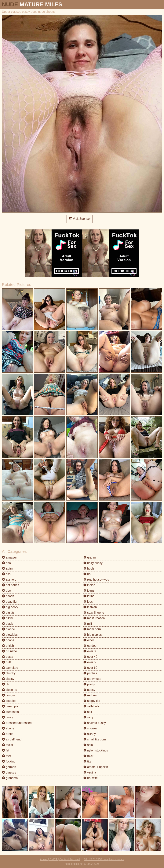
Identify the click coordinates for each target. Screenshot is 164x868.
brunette (9, 651)
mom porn (92, 629)
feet (6, 756)
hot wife (91, 778)
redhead (91, 695)
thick (88, 756)
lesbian (90, 607)
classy (8, 679)
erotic (8, 734)
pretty (89, 684)
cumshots (10, 712)
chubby (9, 673)
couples (9, 701)
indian (89, 585)
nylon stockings (96, 750)
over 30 (90, 651)
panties (90, 673)
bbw (7, 591)
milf (88, 624)
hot (87, 574)
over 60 (90, 668)
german (9, 767)
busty (7, 657)
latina (89, 596)
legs (88, 602)
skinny (90, 734)
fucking (9, 761)
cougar (8, 695)
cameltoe (10, 668)
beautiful (10, 602)
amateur (9, 557)
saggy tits (92, 701)
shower (90, 728)
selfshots (91, 706)
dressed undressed (17, 723)
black (7, 624)
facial (7, 745)
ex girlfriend (12, 739)
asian (7, 568)
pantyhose (92, 679)
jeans (89, 591)
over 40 (90, 657)
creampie (10, 706)
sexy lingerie (94, 613)
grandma (10, 778)
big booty (10, 607)
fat (5, 750)
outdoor (91, 646)
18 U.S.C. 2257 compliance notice (104, 859)
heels (89, 568)
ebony (8, 728)
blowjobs (10, 635)
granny (90, 557)
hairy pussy (93, 563)
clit (6, 684)
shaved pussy (95, 723)
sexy (88, 717)
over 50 (90, 662)
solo (88, 745)
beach (8, 596)
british (8, 646)
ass (6, 574)
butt (6, 662)
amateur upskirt (96, 767)
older (89, 640)
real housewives (96, 580)
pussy (89, 690)
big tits (8, 613)
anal (7, 563)
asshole (9, 580)
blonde (8, 629)
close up (9, 690)
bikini (7, 618)
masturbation (94, 618)
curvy (7, 717)
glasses (9, 772)
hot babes (11, 585)
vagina (90, 772)
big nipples (93, 635)
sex (88, 712)
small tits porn (95, 739)
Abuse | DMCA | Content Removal (60, 859)
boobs (8, 640)
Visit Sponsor (80, 219)
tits (87, 761)
